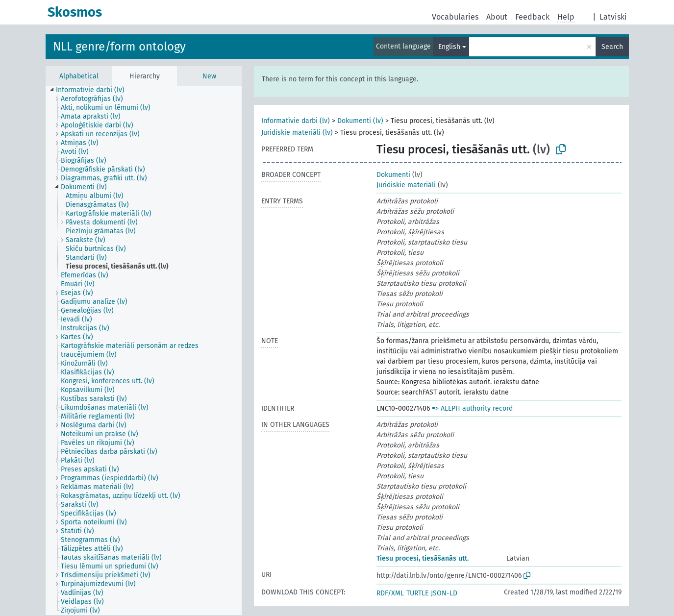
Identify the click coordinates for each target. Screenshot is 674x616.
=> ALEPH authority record (472, 408)
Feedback (532, 17)
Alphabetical (79, 76)
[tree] (144, 351)
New (209, 76)
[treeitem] (94, 90)
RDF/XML (390, 593)
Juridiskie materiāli (406, 185)
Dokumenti (393, 175)
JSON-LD (444, 593)
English (449, 47)
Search (612, 47)
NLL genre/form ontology (119, 47)
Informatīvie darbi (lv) (296, 121)
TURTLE (417, 593)
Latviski (613, 17)
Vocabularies (455, 17)
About (497, 17)
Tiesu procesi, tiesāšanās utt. (423, 558)
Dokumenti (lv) (360, 121)
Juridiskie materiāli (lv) (297, 133)
